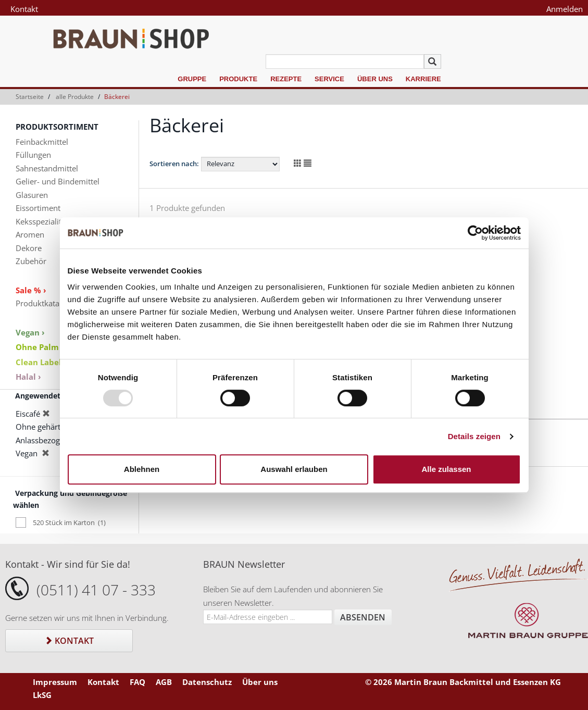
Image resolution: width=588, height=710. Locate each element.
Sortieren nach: (174, 164)
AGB (164, 682)
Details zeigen (474, 436)
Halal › (28, 377)
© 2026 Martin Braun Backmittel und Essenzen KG (463, 682)
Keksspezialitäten (46, 221)
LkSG (42, 695)
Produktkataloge (45, 303)
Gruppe (192, 79)
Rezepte (286, 79)
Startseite (30, 97)
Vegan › (30, 332)
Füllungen (33, 155)
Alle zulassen (446, 469)
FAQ (137, 682)
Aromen (30, 234)
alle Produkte (75, 97)
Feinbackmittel (42, 142)
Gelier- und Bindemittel (58, 181)
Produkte (238, 79)
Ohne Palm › (40, 347)
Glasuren (32, 195)
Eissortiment (38, 208)
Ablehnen (142, 469)
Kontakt (24, 9)
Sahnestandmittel (47, 168)
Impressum (55, 682)
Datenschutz (207, 682)
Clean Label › (41, 362)
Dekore (29, 248)
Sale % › (31, 290)
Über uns (375, 79)
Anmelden (565, 9)
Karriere (423, 79)
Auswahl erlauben (294, 469)
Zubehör (31, 261)
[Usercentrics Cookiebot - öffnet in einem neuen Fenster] (475, 233)
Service (329, 79)
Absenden (363, 617)
